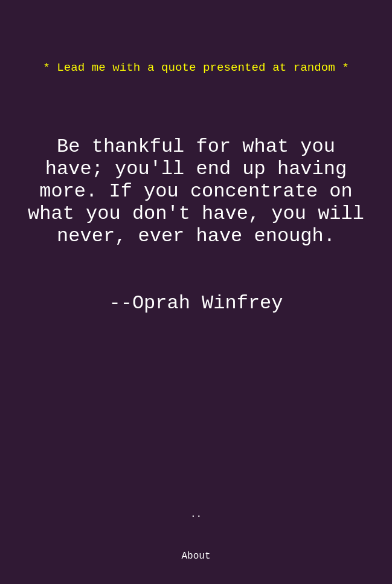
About (196, 556)
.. (196, 514)
